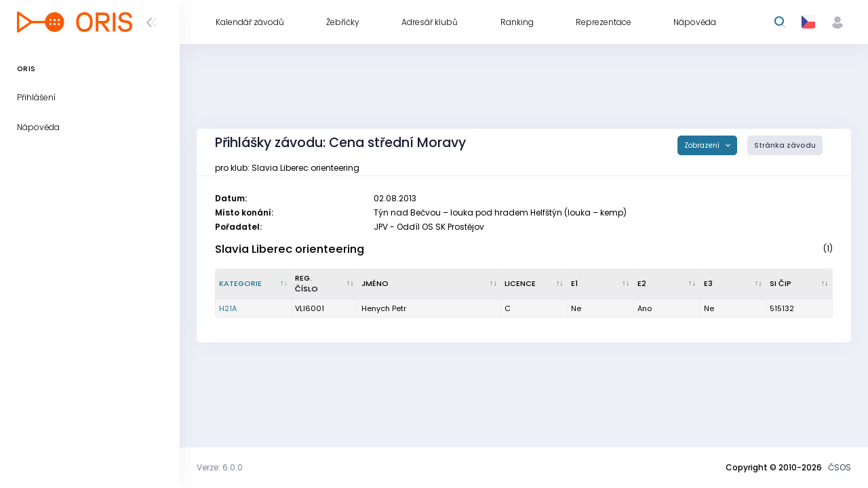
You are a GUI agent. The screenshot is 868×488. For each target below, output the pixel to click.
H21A (228, 308)
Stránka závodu (785, 145)
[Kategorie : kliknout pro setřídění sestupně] (254, 284)
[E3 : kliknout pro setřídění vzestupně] (734, 284)
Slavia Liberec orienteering (290, 249)
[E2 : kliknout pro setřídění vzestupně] (667, 284)
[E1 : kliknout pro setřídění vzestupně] (601, 284)
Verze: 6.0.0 (220, 467)
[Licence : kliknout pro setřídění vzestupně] (534, 284)
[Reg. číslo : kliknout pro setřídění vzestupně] (325, 284)
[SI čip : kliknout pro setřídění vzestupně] (800, 284)
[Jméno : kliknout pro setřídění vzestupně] (430, 284)
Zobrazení (703, 145)
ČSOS (840, 467)
